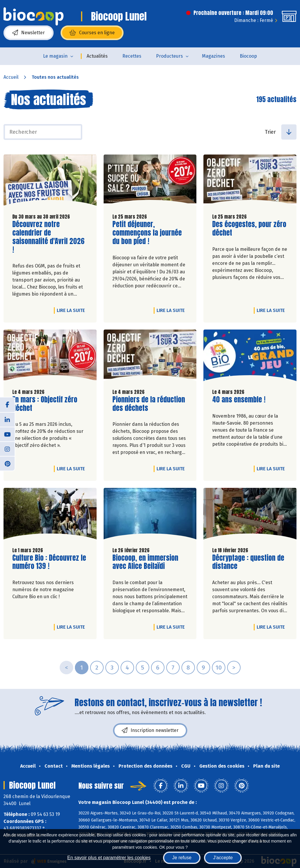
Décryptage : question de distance (248, 562)
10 (219, 668)
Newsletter (29, 33)
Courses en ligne (92, 33)
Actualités (97, 56)
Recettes (132, 56)
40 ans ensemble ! (239, 400)
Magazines (214, 56)
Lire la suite (72, 310)
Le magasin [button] (55, 56)
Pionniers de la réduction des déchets (149, 404)
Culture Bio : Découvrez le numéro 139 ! (49, 562)
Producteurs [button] (169, 56)
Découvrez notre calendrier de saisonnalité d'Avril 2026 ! (48, 237)
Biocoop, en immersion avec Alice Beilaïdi (146, 562)
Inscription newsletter (150, 730)
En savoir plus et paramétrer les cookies (109, 858)
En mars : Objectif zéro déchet (46, 404)
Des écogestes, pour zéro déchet (249, 229)
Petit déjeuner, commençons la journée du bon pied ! (147, 233)
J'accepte (223, 858)
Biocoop (248, 56)
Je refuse (182, 858)
